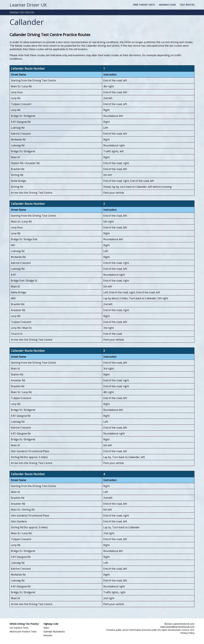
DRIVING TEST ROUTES (22, 12)
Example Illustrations (54, 631)
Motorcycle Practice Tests (23, 631)
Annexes (48, 635)
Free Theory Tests (144, 5)
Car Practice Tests (19, 628)
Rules (46, 628)
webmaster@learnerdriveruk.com (177, 627)
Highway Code (167, 5)
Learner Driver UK (28, 5)
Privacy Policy (187, 633)
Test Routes (187, 5)
